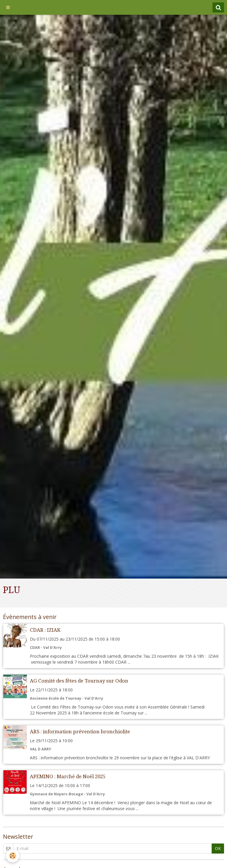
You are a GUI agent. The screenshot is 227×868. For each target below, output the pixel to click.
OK (218, 848)
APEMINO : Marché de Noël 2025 (68, 776)
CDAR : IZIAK (45, 630)
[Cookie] (13, 856)
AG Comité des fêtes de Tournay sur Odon (79, 681)
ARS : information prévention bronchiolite (80, 732)
